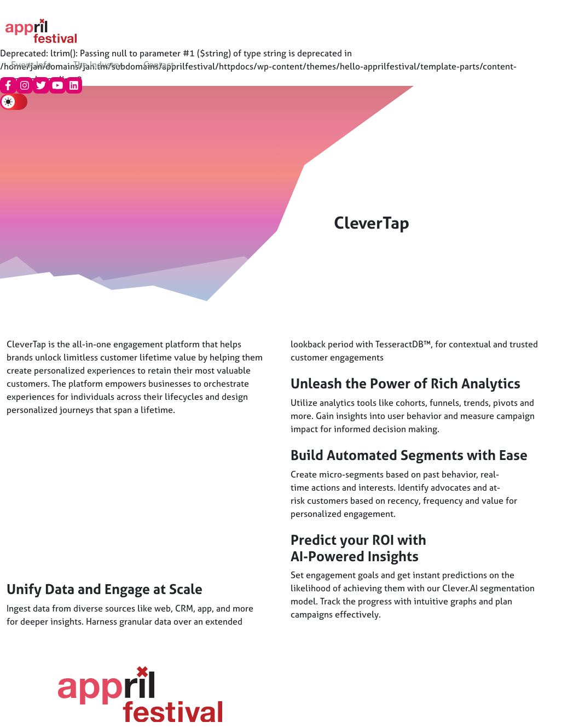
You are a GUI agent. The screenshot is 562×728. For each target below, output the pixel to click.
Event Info (31, 65)
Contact (159, 65)
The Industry (97, 65)
